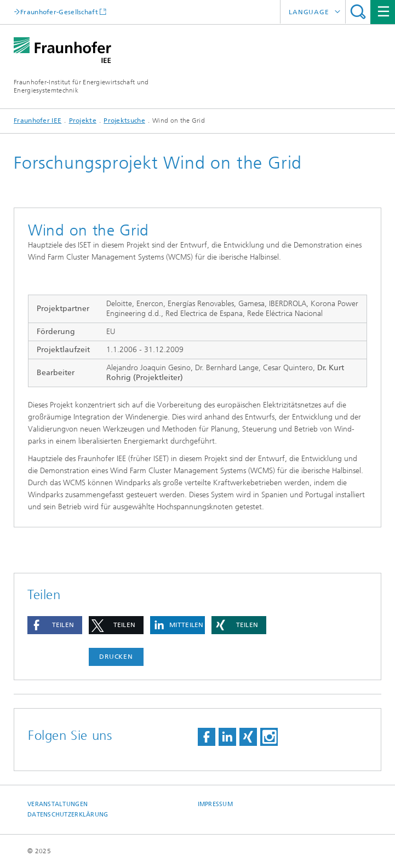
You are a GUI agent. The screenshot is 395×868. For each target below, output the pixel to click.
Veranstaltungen (58, 804)
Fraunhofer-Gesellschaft (59, 12)
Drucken (116, 657)
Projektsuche (124, 120)
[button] (55, 625)
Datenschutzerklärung (68, 815)
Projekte (83, 120)
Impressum (215, 804)
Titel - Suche (358, 12)
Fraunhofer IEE (38, 120)
